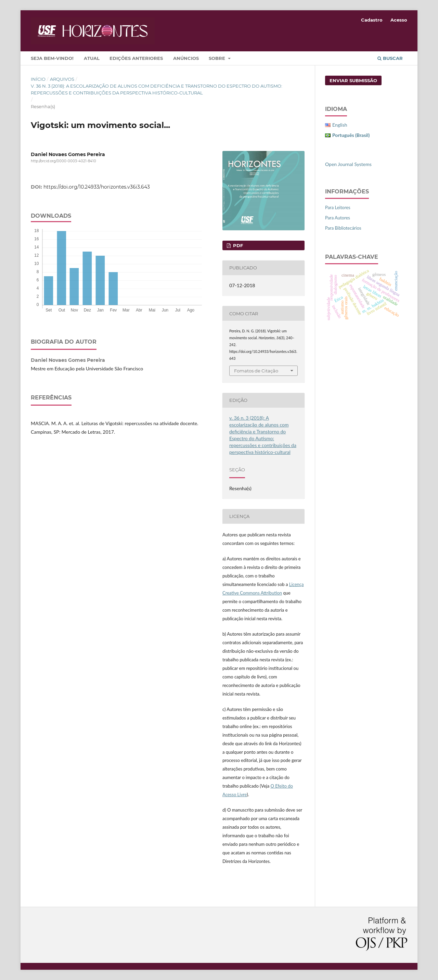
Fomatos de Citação (256, 371)
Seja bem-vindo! (52, 58)
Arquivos (62, 79)
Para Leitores (338, 207)
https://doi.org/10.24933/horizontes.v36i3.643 (97, 187)
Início (38, 79)
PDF (237, 245)
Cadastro (372, 20)
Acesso (399, 20)
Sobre (218, 58)
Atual (92, 58)
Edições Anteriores (136, 58)
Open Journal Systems (348, 164)
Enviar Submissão (353, 80)
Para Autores (338, 218)
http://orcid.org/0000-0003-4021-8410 (63, 161)
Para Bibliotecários (343, 228)
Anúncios (186, 58)
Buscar (390, 58)
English (340, 125)
